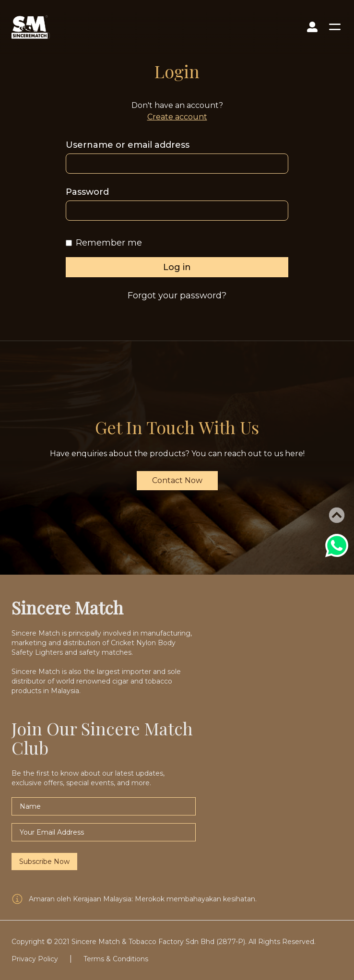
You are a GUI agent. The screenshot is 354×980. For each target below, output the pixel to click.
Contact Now (177, 480)
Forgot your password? (177, 295)
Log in (177, 267)
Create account (177, 117)
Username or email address (128, 145)
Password (87, 192)
